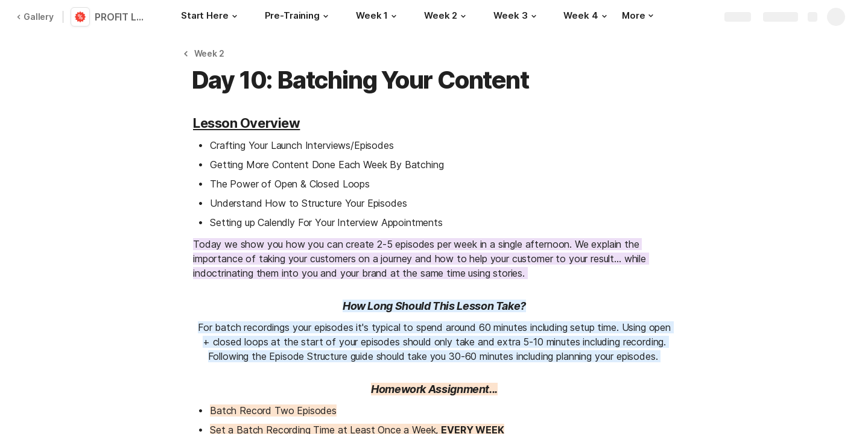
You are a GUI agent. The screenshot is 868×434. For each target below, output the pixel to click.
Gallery (35, 17)
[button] (235, 16)
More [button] (638, 15)
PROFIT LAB (122, 17)
